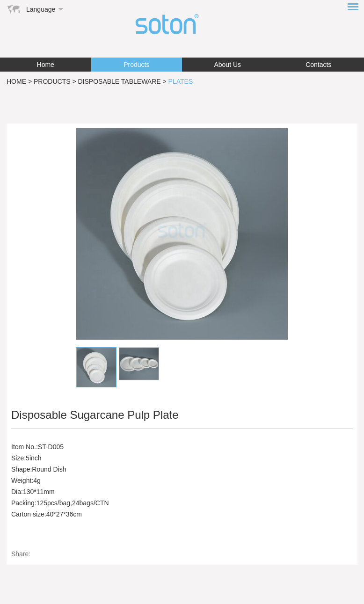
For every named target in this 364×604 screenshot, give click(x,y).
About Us (227, 65)
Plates (181, 81)
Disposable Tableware (120, 81)
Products (136, 65)
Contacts (318, 65)
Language (41, 9)
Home (46, 65)
